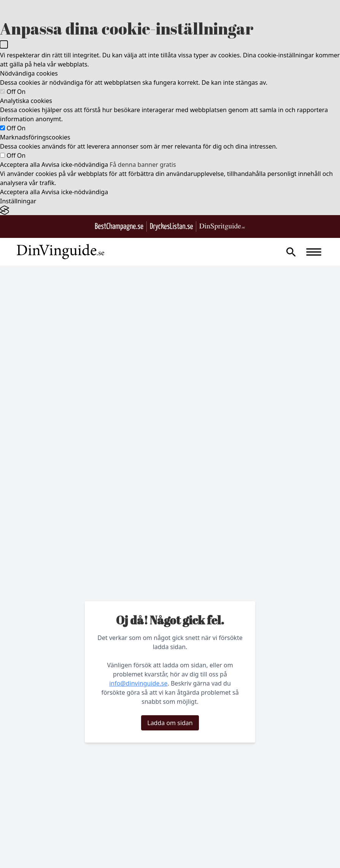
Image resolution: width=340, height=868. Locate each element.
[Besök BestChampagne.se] (119, 227)
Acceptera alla (20, 165)
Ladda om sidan (170, 723)
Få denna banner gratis (143, 165)
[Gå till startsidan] (60, 252)
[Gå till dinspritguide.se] (222, 227)
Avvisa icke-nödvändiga (75, 165)
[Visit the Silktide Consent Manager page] (170, 210)
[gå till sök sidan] (291, 252)
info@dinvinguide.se (138, 683)
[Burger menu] (314, 252)
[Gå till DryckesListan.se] (171, 227)
